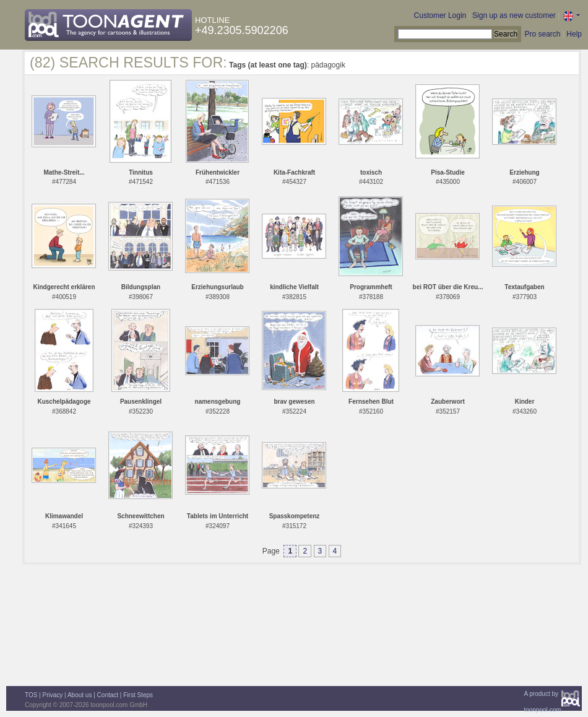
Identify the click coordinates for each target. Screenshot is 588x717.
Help (574, 34)
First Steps (138, 695)
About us (80, 695)
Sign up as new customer (514, 15)
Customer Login (440, 15)
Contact (108, 695)
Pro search (542, 34)
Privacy (53, 695)
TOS (31, 695)
